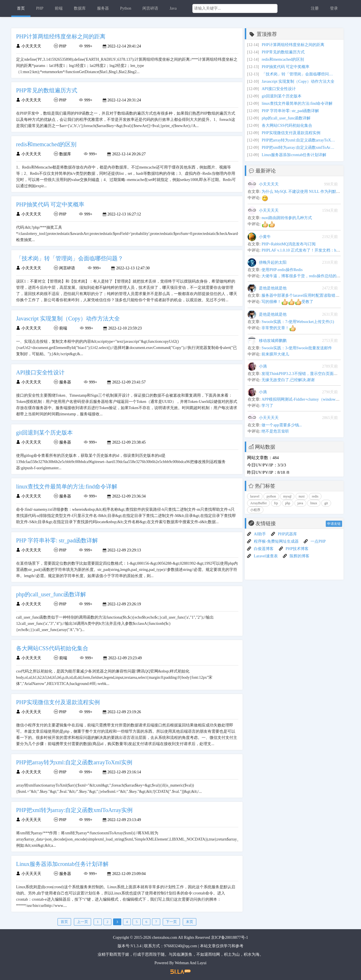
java (300, 503)
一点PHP (318, 541)
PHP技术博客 (297, 549)
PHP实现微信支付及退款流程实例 (291, 133)
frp (276, 503)
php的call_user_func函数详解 (286, 118)
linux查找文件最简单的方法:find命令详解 (297, 103)
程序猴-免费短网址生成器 (276, 541)
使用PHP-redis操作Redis (282, 270)
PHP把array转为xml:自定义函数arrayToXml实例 (298, 140)
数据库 (80, 8)
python (271, 496)
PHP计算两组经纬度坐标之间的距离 (293, 45)
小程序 (255, 510)
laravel (255, 496)
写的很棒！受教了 (287, 302)
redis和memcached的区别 (283, 59)
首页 (21, 8)
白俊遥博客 (264, 549)
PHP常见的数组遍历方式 (283, 52)
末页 (190, 922)
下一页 (171, 922)
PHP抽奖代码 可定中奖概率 (286, 67)
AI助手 (260, 534)
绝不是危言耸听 (275, 431)
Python (126, 8)
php (288, 503)
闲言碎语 (150, 8)
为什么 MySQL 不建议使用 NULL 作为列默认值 (303, 192)
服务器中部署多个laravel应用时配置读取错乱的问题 (306, 295)
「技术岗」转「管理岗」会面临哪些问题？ (298, 74)
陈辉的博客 (300, 556)
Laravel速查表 (266, 556)
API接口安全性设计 (279, 89)
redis (315, 496)
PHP (40, 8)
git (326, 503)
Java (173, 8)
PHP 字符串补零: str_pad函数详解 (290, 111)
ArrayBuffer (258, 503)
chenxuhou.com (165, 938)
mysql (287, 496)
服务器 (103, 8)
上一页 (82, 922)
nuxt (302, 496)
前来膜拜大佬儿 (275, 354)
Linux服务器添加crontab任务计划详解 (294, 155)
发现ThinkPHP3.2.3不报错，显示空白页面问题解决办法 (309, 374)
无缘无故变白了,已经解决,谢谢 (288, 380)
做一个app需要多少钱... (282, 425)
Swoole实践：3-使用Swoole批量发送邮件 (297, 348)
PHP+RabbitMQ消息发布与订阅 (288, 244)
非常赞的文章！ (279, 328)
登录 (334, 8)
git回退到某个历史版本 (282, 96)
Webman (182, 963)
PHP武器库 (287, 534)
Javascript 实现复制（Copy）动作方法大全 (298, 81)
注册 (315, 8)
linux (314, 503)
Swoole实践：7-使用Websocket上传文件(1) (298, 322)
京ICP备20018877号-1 (229, 938)
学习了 (267, 406)
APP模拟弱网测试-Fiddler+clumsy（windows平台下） (307, 399)
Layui (202, 963)
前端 (59, 8)
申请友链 (334, 524)
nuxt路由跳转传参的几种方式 (287, 218)
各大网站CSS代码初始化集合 (287, 125)
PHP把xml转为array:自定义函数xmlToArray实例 (298, 148)
